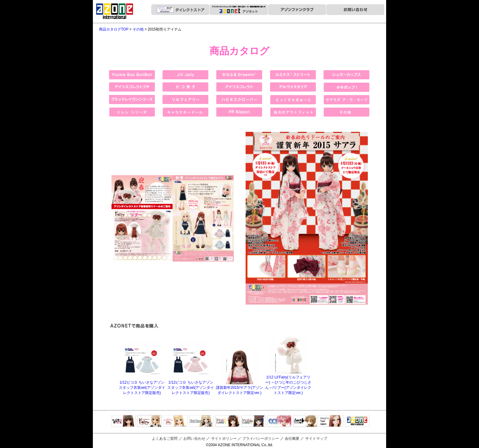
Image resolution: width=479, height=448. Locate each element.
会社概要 (292, 439)
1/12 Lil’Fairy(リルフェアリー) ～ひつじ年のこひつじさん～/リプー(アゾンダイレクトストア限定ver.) (288, 383)
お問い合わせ (194, 439)
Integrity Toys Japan (331, 421)
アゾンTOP (357, 421)
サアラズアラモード (175, 421)
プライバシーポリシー (261, 439)
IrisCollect (227, 421)
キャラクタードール (279, 421)
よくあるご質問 (165, 439)
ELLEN (253, 421)
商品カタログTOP (114, 29)
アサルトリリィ (305, 421)
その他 (138, 29)
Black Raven (201, 421)
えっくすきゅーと (123, 421)
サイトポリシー (224, 439)
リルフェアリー (149, 421)
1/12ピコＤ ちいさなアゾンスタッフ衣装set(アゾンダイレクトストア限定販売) (142, 385)
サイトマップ (316, 439)
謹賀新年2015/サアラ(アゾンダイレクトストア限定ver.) (239, 388)
